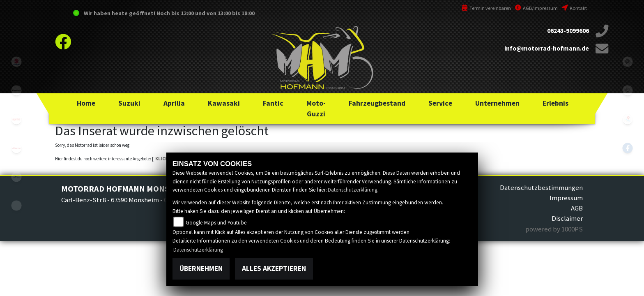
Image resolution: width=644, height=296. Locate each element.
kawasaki (16, 90)
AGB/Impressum (536, 8)
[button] (129, 103)
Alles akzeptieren (274, 268)
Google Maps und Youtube (216, 223)
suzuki (16, 62)
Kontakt (574, 8)
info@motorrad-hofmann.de (547, 48)
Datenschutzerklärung (353, 190)
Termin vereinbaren (486, 8)
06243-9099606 (568, 31)
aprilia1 (16, 119)
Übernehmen (201, 268)
